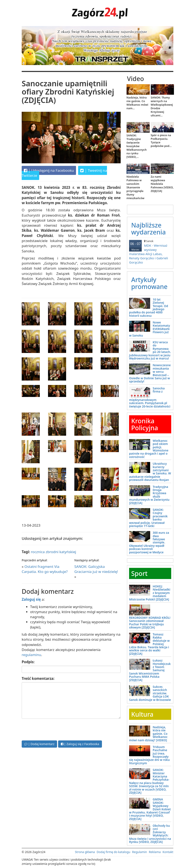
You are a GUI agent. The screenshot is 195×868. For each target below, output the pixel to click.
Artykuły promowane (149, 283)
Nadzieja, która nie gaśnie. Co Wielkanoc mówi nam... (138, 103)
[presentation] (54, 729)
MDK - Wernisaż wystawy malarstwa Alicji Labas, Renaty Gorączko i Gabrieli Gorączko (150, 252)
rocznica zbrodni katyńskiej (54, 552)
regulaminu (31, 655)
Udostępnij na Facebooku (49, 170)
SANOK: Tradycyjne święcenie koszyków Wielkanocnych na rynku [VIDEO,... (137, 146)
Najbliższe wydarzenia (148, 229)
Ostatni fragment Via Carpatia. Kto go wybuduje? (45, 569)
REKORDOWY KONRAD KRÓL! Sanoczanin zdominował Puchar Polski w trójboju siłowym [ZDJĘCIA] (150, 622)
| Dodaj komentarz (39, 744)
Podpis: (28, 662)
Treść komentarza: (38, 678)
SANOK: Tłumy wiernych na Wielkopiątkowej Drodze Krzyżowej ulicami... (162, 106)
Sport (139, 573)
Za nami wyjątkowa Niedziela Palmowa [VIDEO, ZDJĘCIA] (162, 184)
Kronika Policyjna (145, 424)
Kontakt (168, 852)
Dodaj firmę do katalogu (114, 852)
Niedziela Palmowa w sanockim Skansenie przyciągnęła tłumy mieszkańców (136, 187)
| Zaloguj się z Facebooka (80, 744)
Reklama (155, 852)
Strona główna (85, 852)
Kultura (142, 714)
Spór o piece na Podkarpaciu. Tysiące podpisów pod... (161, 140)
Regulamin (140, 852)
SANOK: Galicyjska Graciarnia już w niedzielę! (96, 569)
